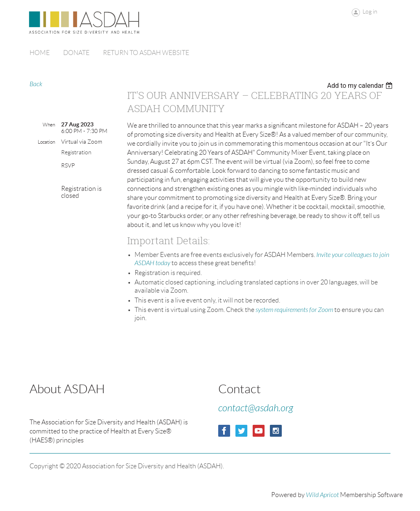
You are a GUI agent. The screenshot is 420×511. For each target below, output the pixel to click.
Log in (370, 11)
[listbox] (361, 86)
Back (36, 84)
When (49, 125)
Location (46, 142)
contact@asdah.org (256, 408)
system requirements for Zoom (294, 310)
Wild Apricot (322, 495)
